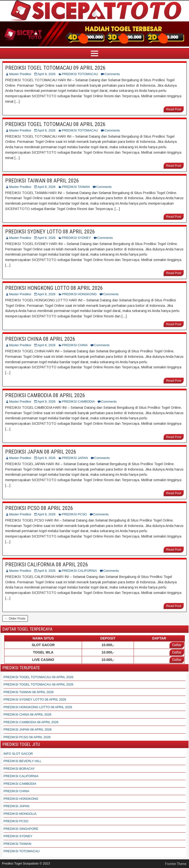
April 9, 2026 (47, 74)
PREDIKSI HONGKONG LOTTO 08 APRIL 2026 (54, 288)
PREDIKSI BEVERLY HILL (22, 761)
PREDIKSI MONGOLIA (20, 814)
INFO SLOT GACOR (18, 754)
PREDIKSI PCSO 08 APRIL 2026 (39, 508)
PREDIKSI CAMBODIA (79, 401)
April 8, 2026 (47, 130)
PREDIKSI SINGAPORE (21, 829)
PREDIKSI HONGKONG (79, 294)
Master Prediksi (20, 74)
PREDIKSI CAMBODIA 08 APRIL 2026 (45, 395)
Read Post (174, 109)
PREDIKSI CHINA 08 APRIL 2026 (40, 339)
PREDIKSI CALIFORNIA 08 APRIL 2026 (47, 565)
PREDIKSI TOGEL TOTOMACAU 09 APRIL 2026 (55, 68)
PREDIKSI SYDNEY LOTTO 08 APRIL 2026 (50, 232)
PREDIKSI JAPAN (75, 458)
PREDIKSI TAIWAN (76, 187)
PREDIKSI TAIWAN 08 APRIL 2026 (42, 181)
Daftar (177, 645)
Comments (112, 74)
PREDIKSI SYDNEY (77, 238)
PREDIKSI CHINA (75, 345)
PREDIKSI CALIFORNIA (79, 571)
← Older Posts (15, 618)
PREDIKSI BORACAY (19, 769)
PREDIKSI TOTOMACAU (80, 74)
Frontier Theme (176, 864)
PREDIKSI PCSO (74, 514)
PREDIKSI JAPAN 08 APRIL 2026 (41, 452)
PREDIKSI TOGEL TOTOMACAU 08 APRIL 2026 (55, 124)
